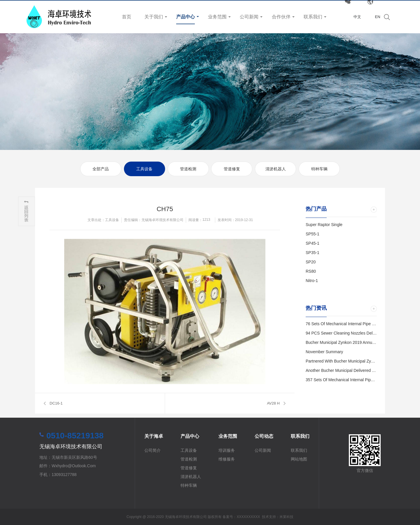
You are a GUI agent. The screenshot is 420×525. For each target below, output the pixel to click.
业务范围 (217, 17)
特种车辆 (319, 169)
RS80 (311, 271)
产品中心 (185, 17)
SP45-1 (313, 243)
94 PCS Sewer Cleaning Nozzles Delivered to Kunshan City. (360, 333)
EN (377, 17)
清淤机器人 (276, 169)
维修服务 (227, 459)
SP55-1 (313, 234)
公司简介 (153, 450)
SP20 (311, 262)
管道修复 (232, 169)
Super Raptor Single (324, 225)
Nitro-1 (312, 281)
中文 (357, 17)
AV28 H (273, 403)
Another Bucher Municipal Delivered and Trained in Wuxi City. (362, 370)
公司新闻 (249, 17)
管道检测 (188, 169)
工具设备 (144, 169)
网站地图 (299, 459)
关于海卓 (154, 436)
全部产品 (101, 169)
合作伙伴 (281, 17)
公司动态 (264, 436)
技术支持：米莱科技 (278, 517)
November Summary (324, 352)
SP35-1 (313, 253)
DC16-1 (56, 403)
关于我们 (154, 17)
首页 (127, 17)
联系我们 (313, 17)
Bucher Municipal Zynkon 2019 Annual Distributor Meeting (358, 342)
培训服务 (227, 450)
